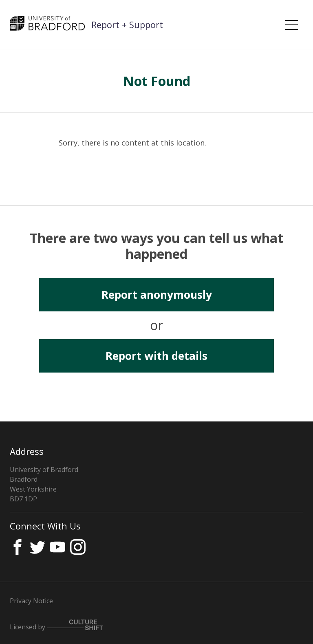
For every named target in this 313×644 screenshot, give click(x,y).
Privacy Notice (31, 601)
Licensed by (56, 625)
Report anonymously (157, 295)
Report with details (156, 356)
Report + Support (127, 24)
